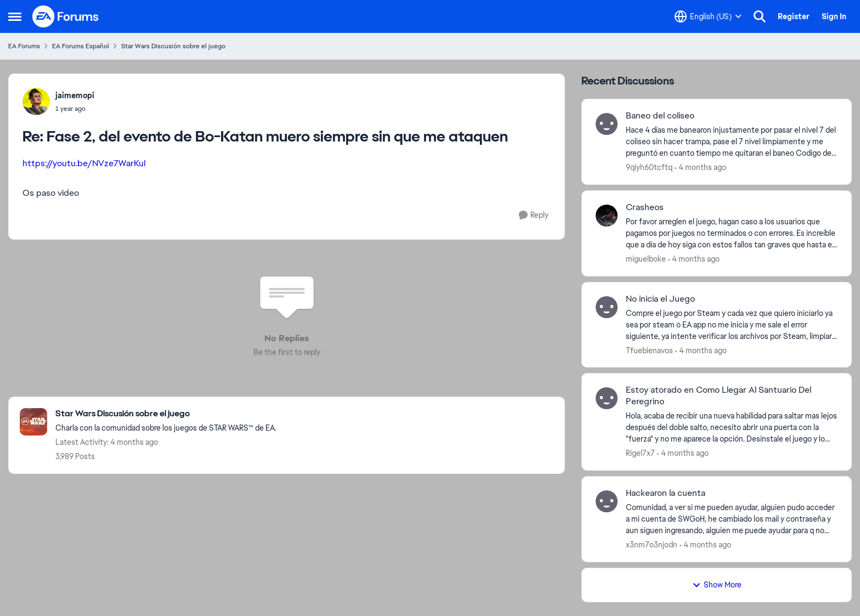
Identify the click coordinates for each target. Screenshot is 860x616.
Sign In (834, 16)
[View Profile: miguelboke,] (607, 216)
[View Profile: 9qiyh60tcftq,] (607, 124)
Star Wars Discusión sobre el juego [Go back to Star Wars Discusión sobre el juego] (173, 46)
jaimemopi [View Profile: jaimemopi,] (75, 95)
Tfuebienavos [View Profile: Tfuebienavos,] (649, 350)
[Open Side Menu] (15, 16)
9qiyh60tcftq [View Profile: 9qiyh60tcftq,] (649, 167)
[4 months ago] (700, 168)
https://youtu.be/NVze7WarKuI (84, 163)
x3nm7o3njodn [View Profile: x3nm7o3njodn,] (652, 545)
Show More (717, 585)
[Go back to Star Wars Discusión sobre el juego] (166, 414)
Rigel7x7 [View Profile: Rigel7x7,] (640, 453)
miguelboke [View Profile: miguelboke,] (646, 259)
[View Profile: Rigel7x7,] (607, 398)
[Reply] (534, 215)
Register (794, 16)
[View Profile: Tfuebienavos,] (607, 307)
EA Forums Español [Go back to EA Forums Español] (81, 46)
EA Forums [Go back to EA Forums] (24, 46)
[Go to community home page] (66, 16)
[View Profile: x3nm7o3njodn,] (607, 501)
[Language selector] (708, 16)
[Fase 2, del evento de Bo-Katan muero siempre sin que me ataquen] (75, 109)
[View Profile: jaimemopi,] (36, 101)
